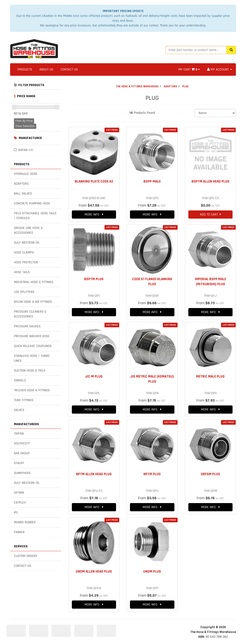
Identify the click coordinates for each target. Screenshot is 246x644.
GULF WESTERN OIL (27, 243)
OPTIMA (19, 493)
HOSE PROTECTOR (26, 262)
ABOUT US (46, 69)
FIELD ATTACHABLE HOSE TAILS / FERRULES (35, 216)
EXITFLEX (20, 503)
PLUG (185, 86)
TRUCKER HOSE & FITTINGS (32, 390)
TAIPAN (25, 150)
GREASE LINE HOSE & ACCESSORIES (28, 230)
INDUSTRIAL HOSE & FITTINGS (34, 282)
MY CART (189, 69)
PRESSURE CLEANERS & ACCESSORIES (30, 314)
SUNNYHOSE (22, 473)
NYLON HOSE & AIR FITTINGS (33, 302)
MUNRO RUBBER (25, 522)
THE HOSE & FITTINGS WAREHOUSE (137, 86)
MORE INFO (94, 215)
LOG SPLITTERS (24, 292)
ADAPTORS (21, 184)
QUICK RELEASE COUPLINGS (33, 346)
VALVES (19, 410)
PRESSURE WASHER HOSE (32, 336)
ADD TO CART (210, 215)
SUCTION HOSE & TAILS (30, 371)
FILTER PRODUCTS (29, 85)
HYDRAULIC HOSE (26, 174)
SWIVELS (20, 380)
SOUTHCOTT (22, 443)
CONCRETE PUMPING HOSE (32, 203)
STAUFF (19, 463)
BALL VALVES (23, 194)
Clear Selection (25, 126)
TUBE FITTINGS (24, 400)
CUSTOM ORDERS (26, 556)
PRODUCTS (25, 69)
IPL (16, 512)
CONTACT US (69, 69)
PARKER (19, 532)
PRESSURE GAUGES (27, 326)
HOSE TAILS (22, 272)
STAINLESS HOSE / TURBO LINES (32, 358)
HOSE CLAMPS (24, 253)
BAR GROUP (22, 453)
